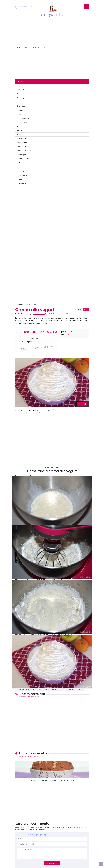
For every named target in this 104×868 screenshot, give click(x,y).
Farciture (36, 304)
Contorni (20, 94)
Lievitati (19, 114)
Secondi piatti (22, 171)
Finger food (21, 106)
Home (18, 47)
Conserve (20, 90)
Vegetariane (21, 183)
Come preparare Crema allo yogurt (50, 689)
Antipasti (20, 86)
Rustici (19, 163)
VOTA (86, 310)
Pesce (19, 126)
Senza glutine (22, 175)
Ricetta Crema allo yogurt (26, 689)
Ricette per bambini (24, 159)
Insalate (20, 110)
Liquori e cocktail (23, 118)
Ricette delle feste (24, 151)
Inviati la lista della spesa (36, 348)
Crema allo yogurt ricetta (75, 689)
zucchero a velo (33, 339)
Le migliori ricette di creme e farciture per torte (52, 780)
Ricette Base (21, 138)
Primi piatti (21, 134)
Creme (34, 47)
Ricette (24, 47)
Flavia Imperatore (39, 314)
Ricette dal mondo (24, 147)
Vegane (20, 179)
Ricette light (21, 155)
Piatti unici (20, 130)
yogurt (30, 336)
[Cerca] (29, 7)
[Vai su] (101, 864)
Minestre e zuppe (23, 122)
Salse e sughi (22, 167)
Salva (47, 411)
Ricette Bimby (22, 143)
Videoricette (21, 187)
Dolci (29, 47)
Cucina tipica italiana (25, 98)
